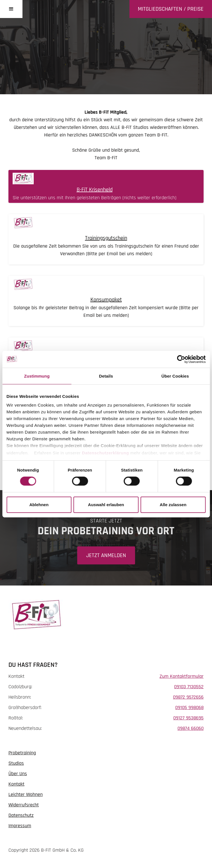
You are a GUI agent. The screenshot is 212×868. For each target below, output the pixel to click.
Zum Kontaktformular (182, 676)
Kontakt (16, 784)
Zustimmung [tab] (37, 376)
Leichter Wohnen (26, 794)
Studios (16, 763)
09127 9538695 (188, 718)
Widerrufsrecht (24, 805)
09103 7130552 (189, 687)
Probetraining (22, 753)
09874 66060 (191, 728)
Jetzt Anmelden (106, 555)
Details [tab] (106, 376)
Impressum (20, 826)
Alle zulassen (173, 505)
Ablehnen (39, 505)
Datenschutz (21, 815)
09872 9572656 (188, 697)
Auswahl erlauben (106, 505)
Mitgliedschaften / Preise (171, 9)
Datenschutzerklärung (106, 453)
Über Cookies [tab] (175, 376)
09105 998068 (189, 707)
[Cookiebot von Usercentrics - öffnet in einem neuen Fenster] (181, 359)
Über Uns (18, 774)
